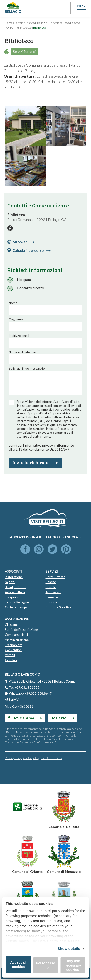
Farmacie (52, 597)
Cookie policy (31, 758)
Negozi (10, 582)
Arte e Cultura (15, 592)
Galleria (62, 718)
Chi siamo (12, 625)
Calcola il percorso (32, 250)
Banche (51, 582)
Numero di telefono (22, 352)
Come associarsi (16, 635)
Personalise (45, 965)
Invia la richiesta (35, 462)
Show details (69, 949)
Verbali (10, 655)
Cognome (16, 319)
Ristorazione (14, 577)
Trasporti (12, 597)
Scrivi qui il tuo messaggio (27, 368)
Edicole (51, 587)
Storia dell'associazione (21, 630)
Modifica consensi (52, 758)
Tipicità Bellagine (17, 602)
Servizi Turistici (24, 51)
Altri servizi (54, 592)
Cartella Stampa (16, 607)
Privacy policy (13, 758)
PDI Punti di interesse (18, 28)
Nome (13, 303)
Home (9, 23)
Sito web (24, 242)
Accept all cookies (18, 965)
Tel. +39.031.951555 (24, 687)
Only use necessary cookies (73, 965)
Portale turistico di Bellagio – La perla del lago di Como (47, 23)
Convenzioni (14, 650)
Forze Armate (55, 577)
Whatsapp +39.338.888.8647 (30, 693)
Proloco (51, 602)
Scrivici (14, 700)
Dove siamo (25, 718)
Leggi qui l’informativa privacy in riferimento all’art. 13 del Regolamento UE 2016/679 (41, 447)
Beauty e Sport (15, 587)
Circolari (11, 660)
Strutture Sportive (58, 607)
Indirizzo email (19, 336)
